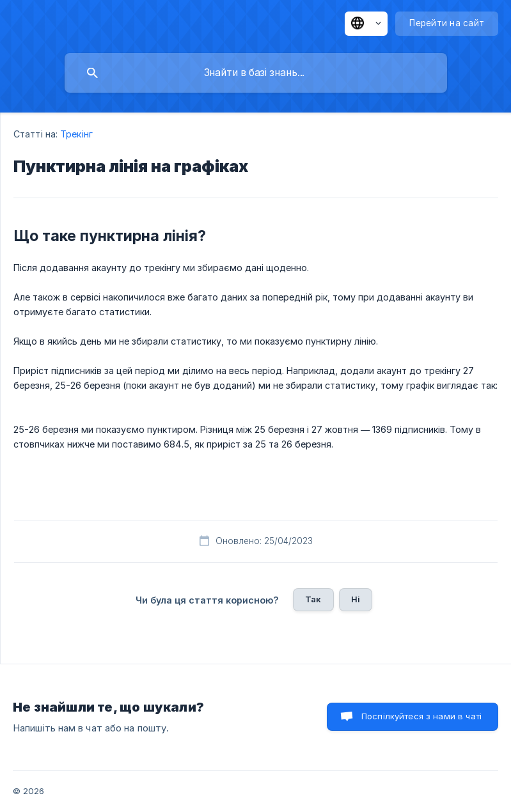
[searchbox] (256, 73)
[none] (366, 24)
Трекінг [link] (76, 134)
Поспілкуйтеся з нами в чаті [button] (421, 716)
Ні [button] (356, 599)
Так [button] (313, 599)
